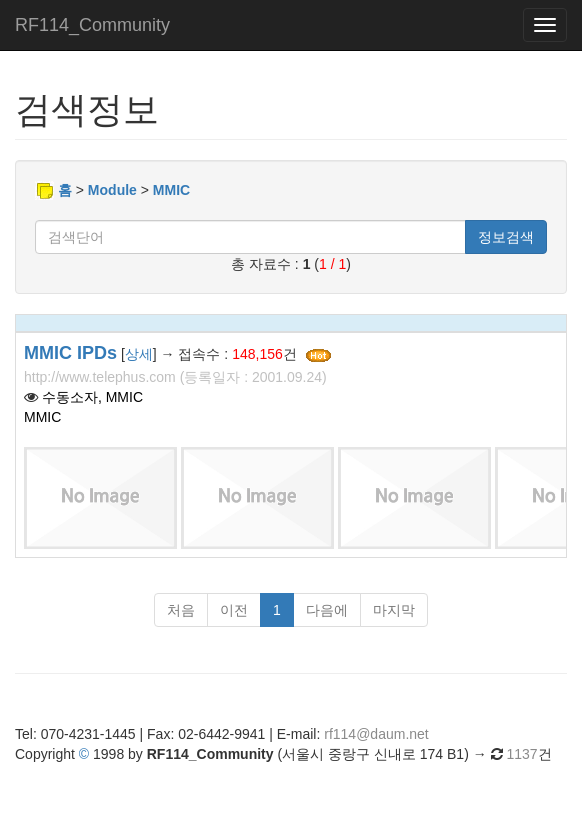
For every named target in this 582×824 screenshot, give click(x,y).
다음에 (327, 610)
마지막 (394, 610)
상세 (139, 354)
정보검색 (506, 237)
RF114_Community (92, 25)
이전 (234, 610)
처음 (181, 610)
